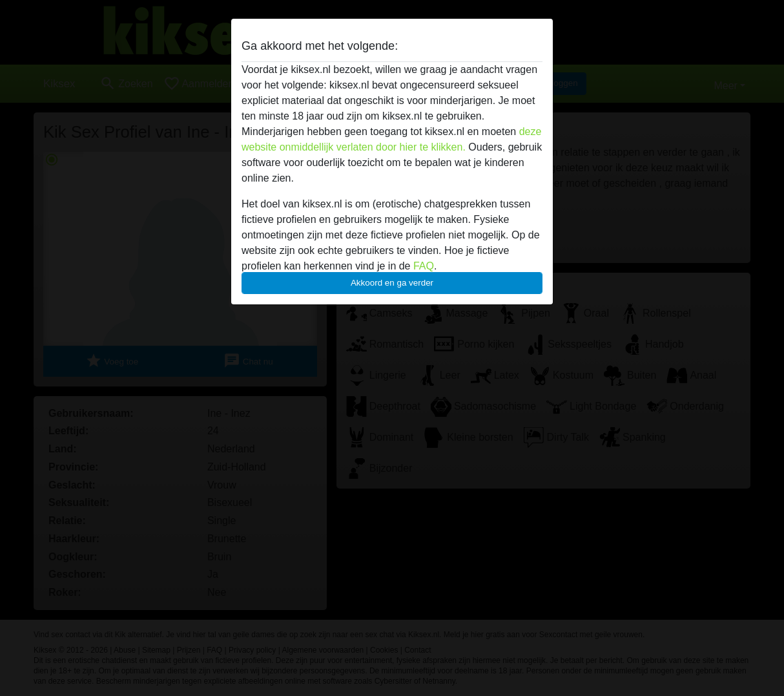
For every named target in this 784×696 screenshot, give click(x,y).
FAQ (424, 266)
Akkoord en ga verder (392, 283)
